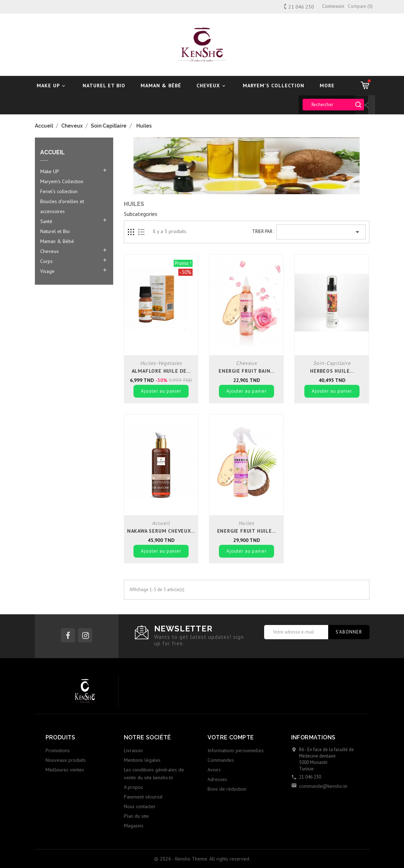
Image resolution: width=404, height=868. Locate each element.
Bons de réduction (227, 789)
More (327, 86)
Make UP (52, 86)
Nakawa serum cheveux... (161, 531)
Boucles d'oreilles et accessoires (62, 206)
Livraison (133, 750)
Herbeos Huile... (332, 371)
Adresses (217, 779)
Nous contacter (140, 806)
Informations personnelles (236, 750)
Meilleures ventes (65, 770)
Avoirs (214, 770)
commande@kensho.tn (323, 786)
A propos (133, 787)
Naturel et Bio (104, 86)
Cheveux (212, 86)
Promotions (58, 750)
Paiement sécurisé (143, 797)
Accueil (53, 153)
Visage (47, 271)
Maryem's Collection (274, 86)
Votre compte (231, 737)
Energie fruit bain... (246, 371)
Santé (46, 221)
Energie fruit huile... (247, 531)
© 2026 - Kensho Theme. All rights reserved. (202, 859)
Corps (46, 261)
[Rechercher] (333, 105)
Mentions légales (142, 760)
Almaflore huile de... (161, 371)
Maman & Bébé (161, 86)
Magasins (134, 826)
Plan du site (136, 816)
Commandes (221, 760)
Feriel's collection (59, 191)
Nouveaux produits (66, 760)
